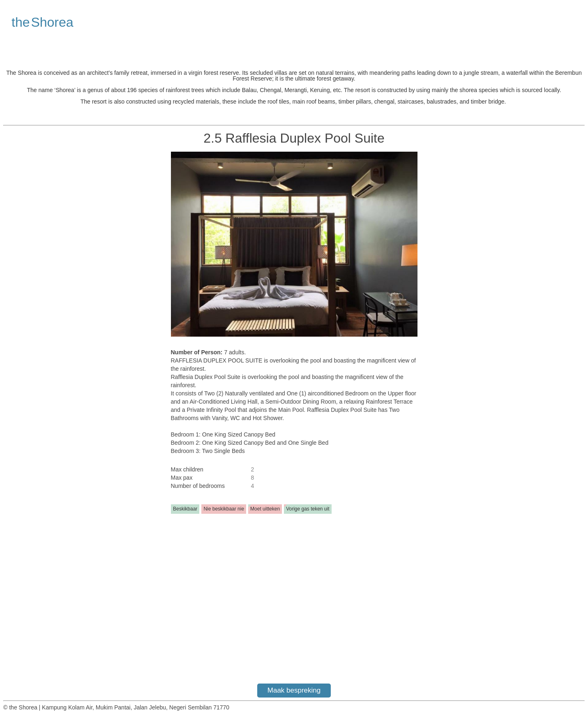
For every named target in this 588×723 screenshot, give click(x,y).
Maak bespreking (294, 690)
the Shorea (43, 22)
